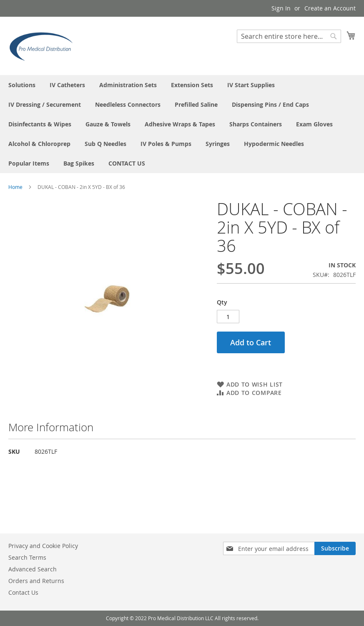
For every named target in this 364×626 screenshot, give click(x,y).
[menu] (182, 124)
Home (15, 187)
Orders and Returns (36, 581)
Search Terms (27, 557)
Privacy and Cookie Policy (43, 546)
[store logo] (44, 45)
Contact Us (23, 592)
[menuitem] (22, 85)
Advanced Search (33, 569)
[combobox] (289, 36)
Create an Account (330, 8)
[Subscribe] (335, 548)
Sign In (281, 8)
